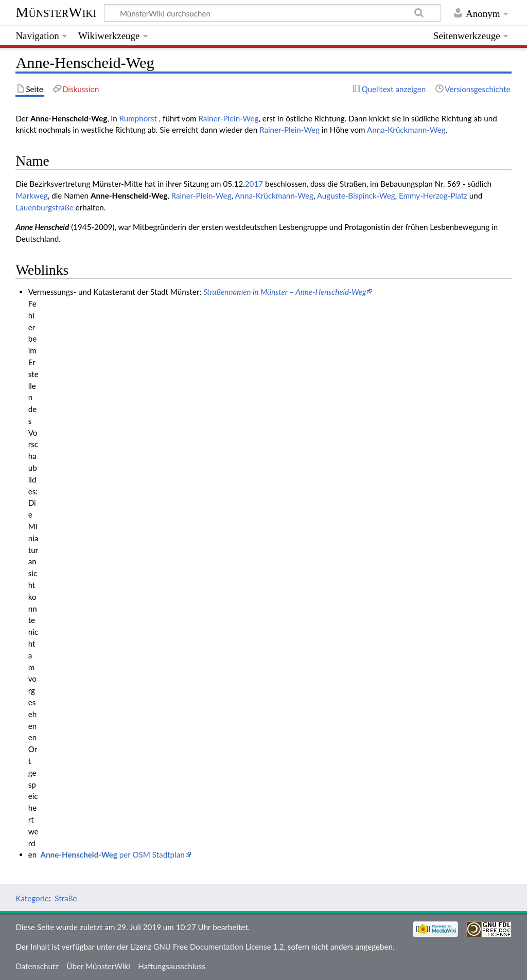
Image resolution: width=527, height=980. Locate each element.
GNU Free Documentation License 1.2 (218, 947)
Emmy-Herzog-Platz (433, 195)
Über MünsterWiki (98, 966)
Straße (66, 898)
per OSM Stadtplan (113, 854)
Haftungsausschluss (172, 966)
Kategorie (32, 898)
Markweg (31, 195)
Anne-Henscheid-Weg (129, 195)
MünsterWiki (56, 12)
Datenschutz (37, 966)
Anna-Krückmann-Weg (406, 130)
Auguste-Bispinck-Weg (356, 195)
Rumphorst (139, 118)
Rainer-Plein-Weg (228, 118)
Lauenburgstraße (44, 207)
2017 (254, 184)
